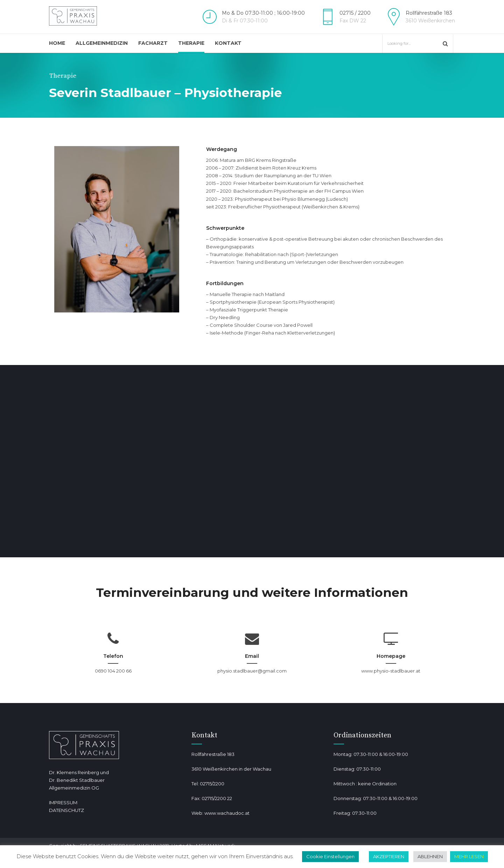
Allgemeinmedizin (102, 43)
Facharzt (153, 43)
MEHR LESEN (469, 856)
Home (57, 43)
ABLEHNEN (430, 856)
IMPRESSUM (63, 802)
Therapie (191, 43)
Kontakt (228, 43)
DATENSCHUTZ (66, 810)
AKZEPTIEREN (389, 856)
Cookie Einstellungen (330, 856)
